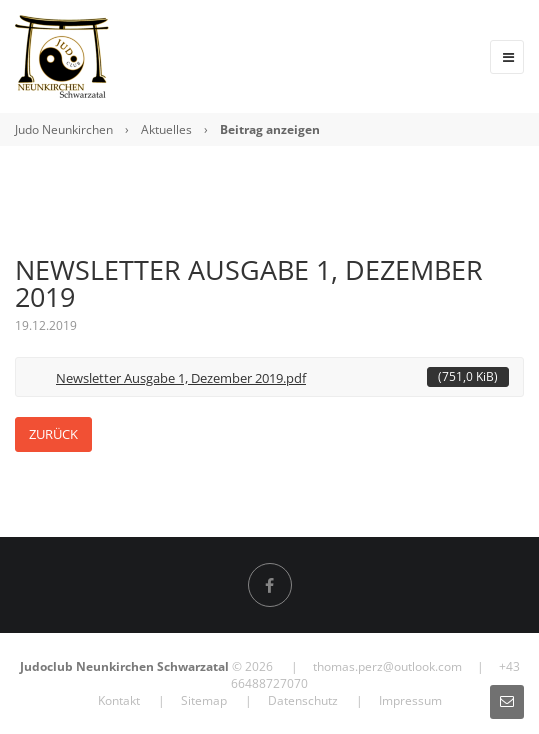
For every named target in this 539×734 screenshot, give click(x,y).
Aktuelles (166, 129)
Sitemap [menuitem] (204, 700)
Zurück (53, 434)
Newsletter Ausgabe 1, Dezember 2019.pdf (282, 377)
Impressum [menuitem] (410, 700)
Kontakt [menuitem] (119, 700)
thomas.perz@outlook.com (387, 666)
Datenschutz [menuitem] (303, 700)
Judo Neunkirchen (64, 129)
